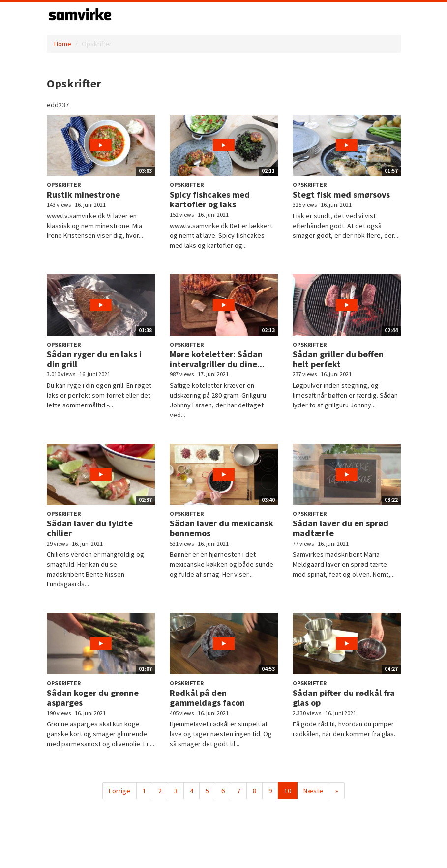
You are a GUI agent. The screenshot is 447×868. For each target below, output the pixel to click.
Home (63, 44)
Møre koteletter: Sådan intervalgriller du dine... (217, 359)
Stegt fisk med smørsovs (341, 194)
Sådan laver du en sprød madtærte (341, 528)
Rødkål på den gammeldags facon (207, 698)
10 (288, 791)
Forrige (119, 791)
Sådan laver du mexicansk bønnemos (222, 528)
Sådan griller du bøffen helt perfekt (338, 359)
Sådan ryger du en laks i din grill (94, 359)
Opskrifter (64, 185)
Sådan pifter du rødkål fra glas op (344, 698)
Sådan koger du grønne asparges (93, 698)
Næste (313, 791)
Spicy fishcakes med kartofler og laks (210, 199)
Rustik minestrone (83, 194)
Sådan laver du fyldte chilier (90, 528)
